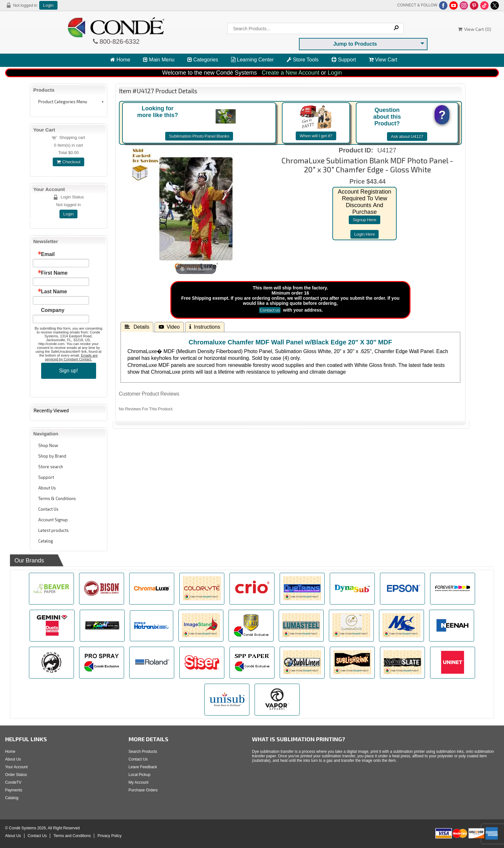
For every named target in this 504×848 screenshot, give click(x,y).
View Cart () (475, 29)
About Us (47, 488)
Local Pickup (139, 775)
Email (48, 254)
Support (344, 60)
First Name (54, 273)
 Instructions (205, 327)
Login (48, 5)
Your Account (16, 767)
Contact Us (48, 509)
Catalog (46, 541)
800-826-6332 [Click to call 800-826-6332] (119, 41)
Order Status (16, 775)
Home (120, 60)
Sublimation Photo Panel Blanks (199, 136)
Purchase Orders (143, 790)
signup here (364, 220)
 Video (169, 327)
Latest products (54, 530)
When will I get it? (316, 136)
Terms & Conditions (57, 498)
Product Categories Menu (63, 102)
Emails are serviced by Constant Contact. (71, 357)
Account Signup (53, 520)
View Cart (383, 60)
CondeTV (13, 782)
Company (53, 310)
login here (365, 234)
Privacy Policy (109, 836)
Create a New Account (290, 73)
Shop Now (48, 445)
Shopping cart (72, 137)
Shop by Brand (52, 456)
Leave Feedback (143, 767)
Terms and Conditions (72, 836)
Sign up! (69, 371)
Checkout (68, 162)
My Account (139, 782)
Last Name (54, 292)
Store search (51, 467)
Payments (14, 790)
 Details (137, 327)
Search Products (143, 752)
